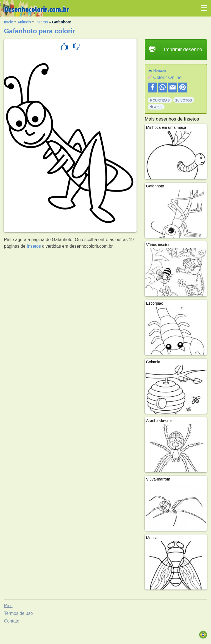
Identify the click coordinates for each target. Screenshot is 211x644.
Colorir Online (167, 77)
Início (8, 22)
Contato (12, 621)
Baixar (160, 71)
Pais (8, 606)
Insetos (42, 22)
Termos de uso (18, 613)
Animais (24, 22)
